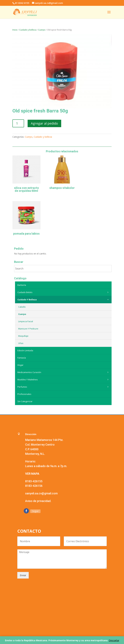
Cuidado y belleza (28, 30)
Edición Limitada (25, 350)
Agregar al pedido (44, 123)
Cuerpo (42, 30)
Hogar (20, 365)
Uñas (21, 343)
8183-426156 (34, 486)
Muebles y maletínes (64, 380)
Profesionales (24, 394)
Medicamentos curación (64, 372)
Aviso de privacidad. (38, 501)
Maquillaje (23, 336)
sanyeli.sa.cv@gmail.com (41, 493)
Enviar (23, 575)
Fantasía (22, 358)
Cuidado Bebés (64, 292)
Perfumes (64, 387)
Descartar (114, 640)
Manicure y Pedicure (28, 329)
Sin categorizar (25, 401)
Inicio (15, 30)
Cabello (22, 307)
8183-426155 (34, 481)
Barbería (22, 285)
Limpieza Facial (26, 321)
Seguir (35, 511)
